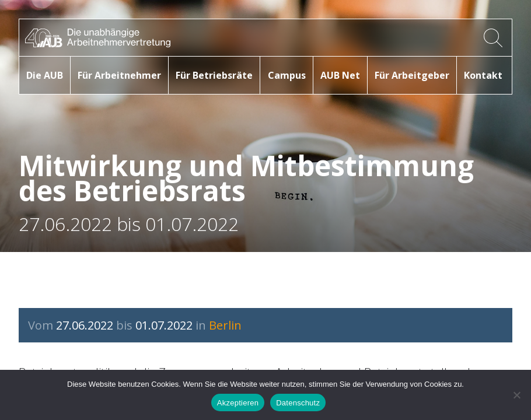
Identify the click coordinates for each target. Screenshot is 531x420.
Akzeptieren (238, 403)
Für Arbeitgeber (412, 75)
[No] (516, 395)
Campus (287, 75)
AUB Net (340, 75)
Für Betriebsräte (214, 75)
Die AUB (45, 75)
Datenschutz (298, 403)
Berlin (225, 325)
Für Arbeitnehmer (119, 75)
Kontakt (483, 75)
